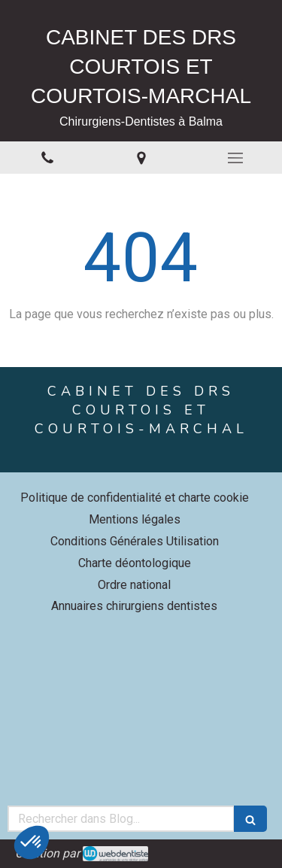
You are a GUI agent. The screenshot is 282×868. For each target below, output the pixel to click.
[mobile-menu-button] (235, 158)
